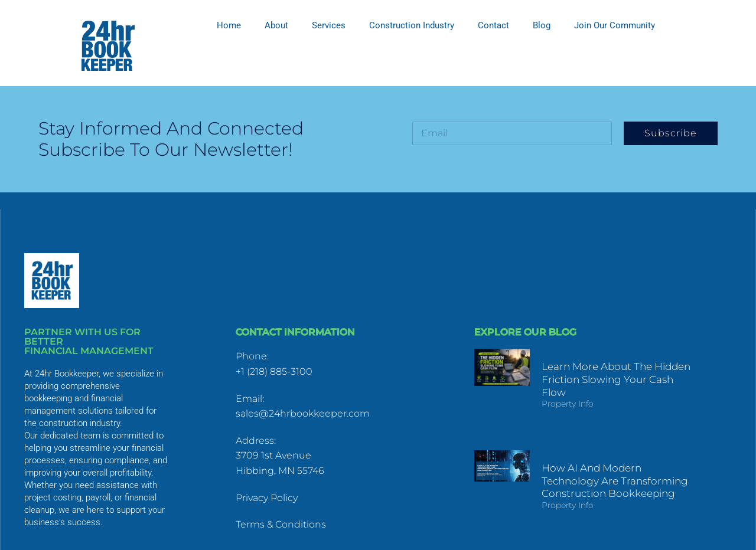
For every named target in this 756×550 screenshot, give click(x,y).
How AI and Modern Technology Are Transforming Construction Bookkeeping (612, 469)
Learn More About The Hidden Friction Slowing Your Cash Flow (611, 379)
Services (329, 25)
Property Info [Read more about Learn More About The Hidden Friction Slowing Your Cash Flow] (560, 404)
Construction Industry (412, 25)
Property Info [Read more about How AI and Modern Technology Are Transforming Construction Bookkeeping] (560, 494)
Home (229, 25)
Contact (493, 25)
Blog (542, 25)
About (276, 25)
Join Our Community (615, 25)
